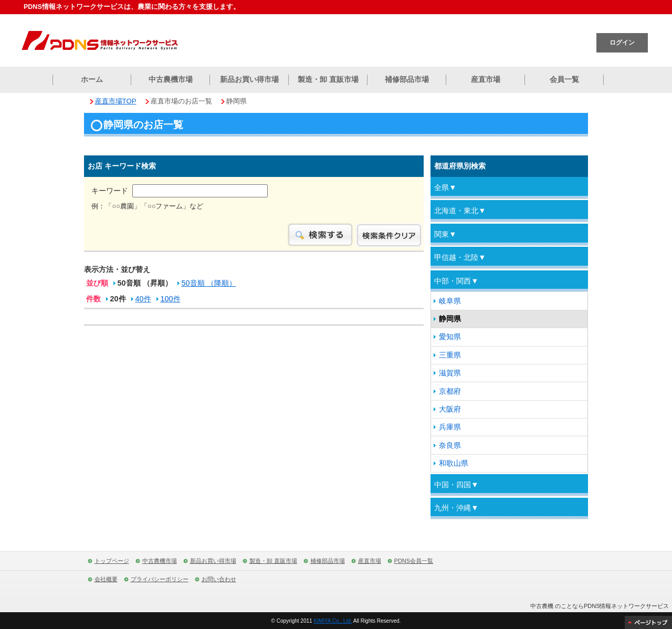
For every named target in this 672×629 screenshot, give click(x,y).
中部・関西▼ (456, 281)
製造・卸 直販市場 (328, 79)
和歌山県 (454, 463)
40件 (143, 300)
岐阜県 (450, 301)
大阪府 (450, 409)
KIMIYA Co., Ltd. (333, 621)
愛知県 (450, 337)
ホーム (92, 79)
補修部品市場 (407, 79)
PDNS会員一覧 (414, 561)
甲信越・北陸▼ (460, 257)
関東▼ (445, 234)
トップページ (112, 561)
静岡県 (450, 319)
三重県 (450, 355)
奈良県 (450, 445)
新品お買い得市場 (249, 79)
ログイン (622, 43)
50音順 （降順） (209, 284)
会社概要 (106, 579)
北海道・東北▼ (460, 211)
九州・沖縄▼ (456, 508)
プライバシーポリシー (160, 579)
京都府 (450, 391)
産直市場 (486, 79)
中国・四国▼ (456, 485)
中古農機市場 (171, 79)
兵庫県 (450, 427)
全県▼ (445, 187)
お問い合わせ (219, 579)
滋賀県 (450, 373)
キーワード (180, 191)
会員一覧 (564, 79)
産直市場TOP (116, 101)
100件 (171, 300)
